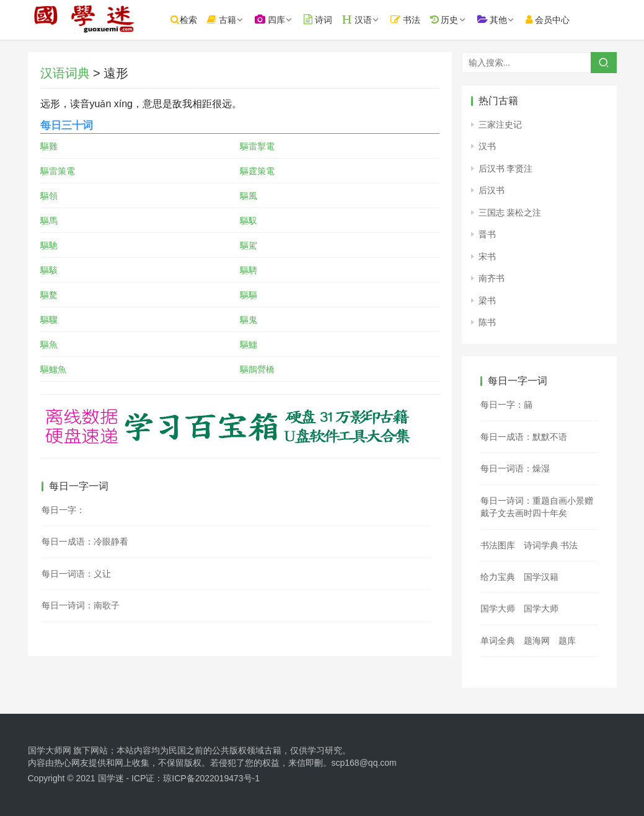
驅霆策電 (257, 171)
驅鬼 (249, 320)
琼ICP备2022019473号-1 (211, 778)
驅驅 (249, 295)
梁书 (487, 301)
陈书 (487, 322)
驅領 (49, 196)
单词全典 (498, 641)
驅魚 (49, 344)
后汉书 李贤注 (506, 169)
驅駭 (49, 270)
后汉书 (492, 190)
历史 (456, 20)
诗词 (329, 20)
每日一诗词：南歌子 (81, 605)
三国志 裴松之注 (510, 213)
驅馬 (49, 221)
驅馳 (49, 245)
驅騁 (249, 270)
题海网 (537, 641)
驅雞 (49, 146)
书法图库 (498, 545)
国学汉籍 (541, 577)
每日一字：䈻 (506, 405)
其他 (504, 20)
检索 (196, 20)
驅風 (249, 196)
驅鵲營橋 (257, 369)
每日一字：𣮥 (63, 510)
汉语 (368, 20)
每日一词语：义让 (76, 574)
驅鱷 (249, 344)
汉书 (487, 146)
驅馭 (249, 221)
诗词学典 (541, 545)
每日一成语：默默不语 (524, 437)
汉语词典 (65, 73)
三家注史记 (500, 125)
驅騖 (49, 295)
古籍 (233, 20)
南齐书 (492, 278)
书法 (417, 20)
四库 (281, 20)
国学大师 (498, 608)
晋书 (487, 234)
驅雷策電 (58, 171)
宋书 (487, 257)
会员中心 (559, 20)
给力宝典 (498, 577)
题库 (567, 641)
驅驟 (49, 320)
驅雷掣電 (257, 146)
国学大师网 (50, 750)
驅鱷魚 (53, 369)
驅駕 (249, 245)
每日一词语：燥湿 (515, 468)
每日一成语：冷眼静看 (85, 542)
